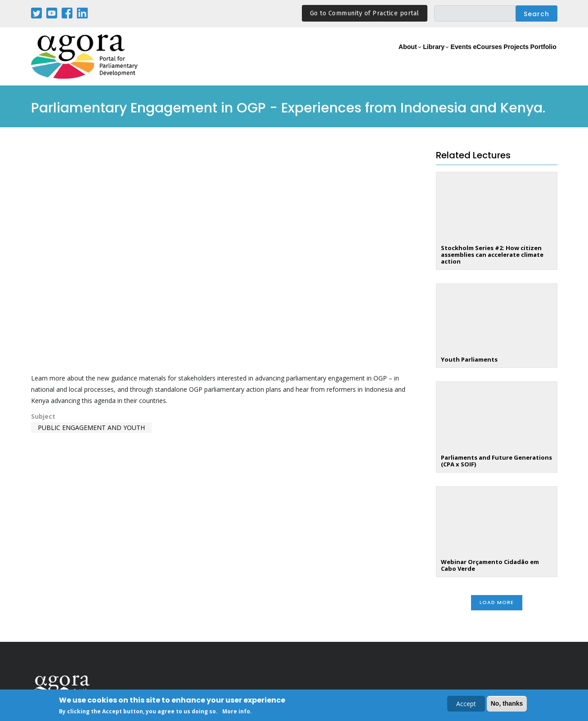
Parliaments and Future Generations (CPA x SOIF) (496, 461)
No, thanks (507, 703)
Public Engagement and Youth (91, 428)
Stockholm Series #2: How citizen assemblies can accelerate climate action (492, 255)
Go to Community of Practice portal (365, 13)
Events (427, 57)
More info (236, 711)
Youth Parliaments (469, 359)
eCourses (463, 57)
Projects (502, 57)
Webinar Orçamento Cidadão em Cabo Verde (490, 565)
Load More (497, 602)
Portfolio (539, 57)
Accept (466, 704)
